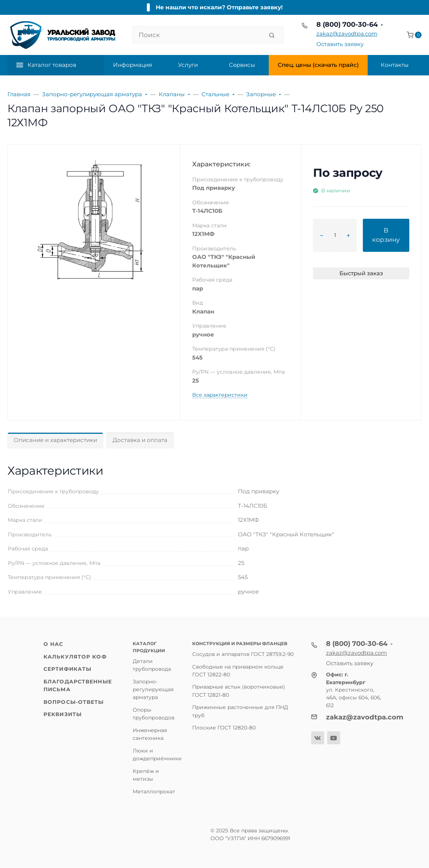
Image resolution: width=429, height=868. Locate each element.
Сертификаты (67, 669)
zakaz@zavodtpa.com (347, 34)
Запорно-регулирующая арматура (153, 690)
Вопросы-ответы (74, 702)
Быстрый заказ (361, 273)
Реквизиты (63, 714)
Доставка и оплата (140, 440)
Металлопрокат (154, 791)
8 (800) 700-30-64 (347, 25)
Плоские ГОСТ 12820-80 (224, 728)
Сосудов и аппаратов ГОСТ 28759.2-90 (243, 654)
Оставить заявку (340, 44)
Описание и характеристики (55, 440)
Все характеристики (220, 395)
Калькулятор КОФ (75, 657)
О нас (54, 644)
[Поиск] (198, 35)
